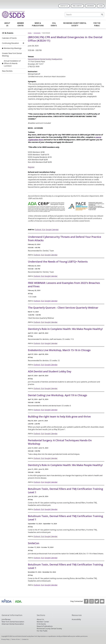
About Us (7, 24)
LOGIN (101, 6)
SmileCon (34, 543)
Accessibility (76, 619)
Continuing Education (10, 43)
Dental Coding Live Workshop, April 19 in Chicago (58, 395)
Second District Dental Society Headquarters (45, 59)
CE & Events (54, 24)
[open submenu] (23, 43)
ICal (43, 230)
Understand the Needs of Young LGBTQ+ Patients (58, 262)
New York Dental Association (13, 622)
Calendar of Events (9, 38)
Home (30, 33)
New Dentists (7, 71)
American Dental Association (13, 624)
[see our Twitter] (97, 601)
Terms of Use (16, 639)
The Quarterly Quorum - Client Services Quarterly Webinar (63, 308)
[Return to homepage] (28, 14)
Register (31, 167)
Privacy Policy (5, 639)
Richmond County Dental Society (75, 24)
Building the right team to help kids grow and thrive (59, 416)
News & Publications (38, 24)
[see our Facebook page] (86, 601)
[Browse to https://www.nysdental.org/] (12, 601)
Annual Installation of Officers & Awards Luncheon (12, 63)
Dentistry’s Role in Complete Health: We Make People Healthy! (65, 329)
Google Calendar (52, 230)
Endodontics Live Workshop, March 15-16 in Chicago (59, 350)
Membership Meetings (13, 48)
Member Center (20, 24)
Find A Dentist (77, 6)
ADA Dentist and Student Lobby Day (50, 371)
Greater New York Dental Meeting (12, 55)
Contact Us (64, 6)
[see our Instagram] (92, 601)
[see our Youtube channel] (102, 601)
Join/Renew (90, 6)
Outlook (38, 230)
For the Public (97, 24)
